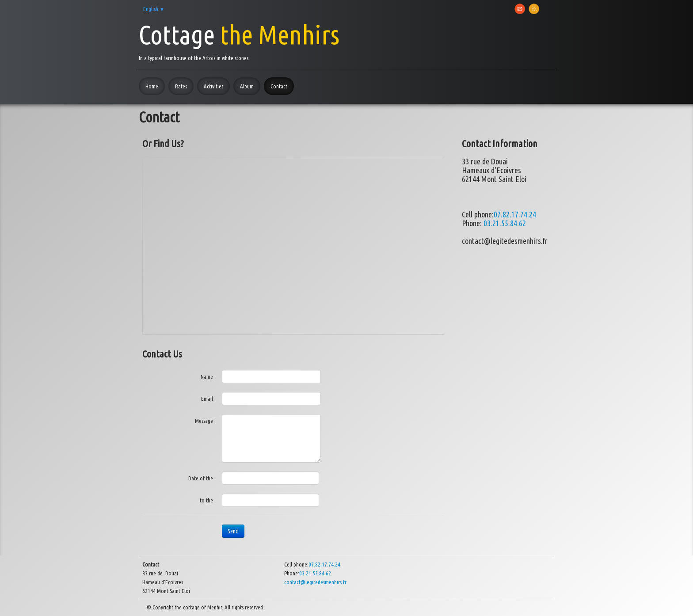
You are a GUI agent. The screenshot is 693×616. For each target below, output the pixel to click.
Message (204, 421)
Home (152, 86)
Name (207, 376)
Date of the (201, 478)
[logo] (239, 40)
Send (233, 531)
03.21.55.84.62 (505, 223)
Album (247, 86)
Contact (279, 86)
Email (207, 399)
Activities (213, 86)
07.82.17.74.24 (515, 214)
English (154, 9)
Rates (181, 86)
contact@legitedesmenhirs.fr (315, 582)
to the (206, 500)
